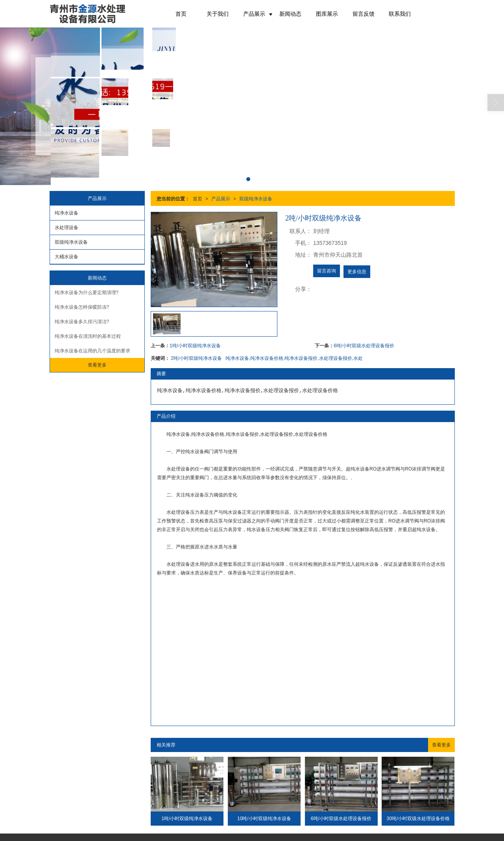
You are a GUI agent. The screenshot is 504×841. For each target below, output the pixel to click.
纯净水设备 (66, 213)
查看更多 (441, 745)
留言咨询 (327, 271)
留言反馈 (364, 14)
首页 (181, 14)
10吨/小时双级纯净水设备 (264, 819)
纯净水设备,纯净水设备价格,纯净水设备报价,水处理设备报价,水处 (294, 358)
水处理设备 (66, 228)
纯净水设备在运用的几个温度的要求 (92, 351)
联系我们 (400, 14)
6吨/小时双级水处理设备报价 (364, 346)
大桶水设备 (66, 257)
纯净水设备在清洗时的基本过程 (88, 336)
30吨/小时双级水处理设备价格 (418, 819)
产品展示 (254, 14)
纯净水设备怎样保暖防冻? (82, 307)
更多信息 (357, 272)
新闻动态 (290, 14)
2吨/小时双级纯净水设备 (196, 358)
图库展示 (327, 14)
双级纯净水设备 (256, 199)
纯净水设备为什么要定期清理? (87, 293)
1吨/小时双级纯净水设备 (195, 346)
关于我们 (218, 14)
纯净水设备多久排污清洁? (82, 322)
